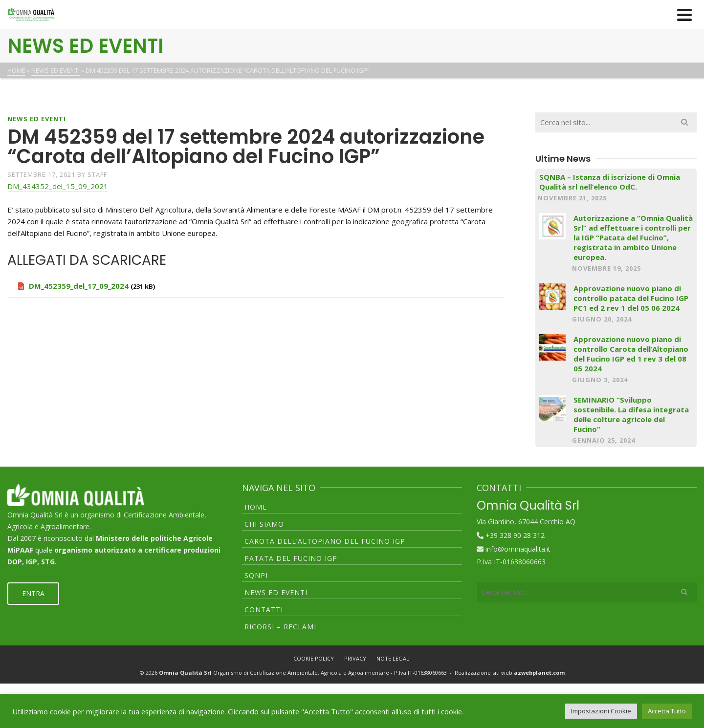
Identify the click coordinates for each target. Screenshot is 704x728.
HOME (256, 507)
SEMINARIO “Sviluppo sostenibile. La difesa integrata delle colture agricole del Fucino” (631, 414)
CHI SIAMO (264, 524)
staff (97, 174)
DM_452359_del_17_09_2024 (79, 286)
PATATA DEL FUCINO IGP (291, 558)
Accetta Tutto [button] (667, 711)
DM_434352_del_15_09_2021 (58, 186)
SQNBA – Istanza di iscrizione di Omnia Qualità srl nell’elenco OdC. (610, 182)
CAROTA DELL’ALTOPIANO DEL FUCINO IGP (325, 541)
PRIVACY (355, 658)
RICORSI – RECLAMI (280, 627)
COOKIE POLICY (314, 658)
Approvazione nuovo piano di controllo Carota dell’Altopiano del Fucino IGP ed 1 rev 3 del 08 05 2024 (631, 354)
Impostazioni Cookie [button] (601, 711)
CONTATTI (264, 610)
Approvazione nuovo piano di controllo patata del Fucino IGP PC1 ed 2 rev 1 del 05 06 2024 (631, 298)
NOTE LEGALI (394, 658)
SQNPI (256, 575)
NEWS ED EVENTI (37, 119)
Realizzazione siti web (510, 673)
